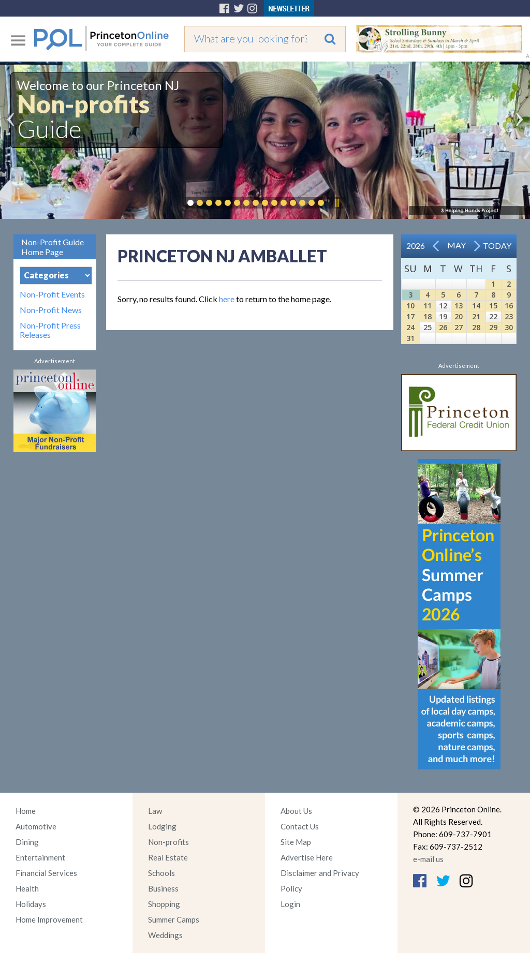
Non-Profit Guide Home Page (53, 247)
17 (410, 316)
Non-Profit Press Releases (50, 330)
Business (163, 888)
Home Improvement (49, 919)
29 (493, 327)
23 (509, 316)
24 (410, 327)
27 (459, 327)
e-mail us (428, 859)
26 (443, 327)
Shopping (164, 904)
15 (493, 306)
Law (155, 811)
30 (509, 327)
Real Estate (168, 857)
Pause (336, 203)
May (457, 245)
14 (476, 306)
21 (476, 316)
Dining (27, 842)
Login (290, 904)
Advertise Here (307, 857)
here (227, 299)
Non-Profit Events (52, 294)
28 (476, 327)
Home (26, 811)
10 (410, 306)
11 (428, 306)
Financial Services (46, 873)
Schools (161, 873)
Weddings (165, 935)
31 (410, 338)
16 (509, 306)
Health (27, 888)
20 (459, 316)
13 (459, 306)
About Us (296, 811)
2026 (416, 246)
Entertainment (40, 857)
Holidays (31, 904)
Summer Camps (174, 919)
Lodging (162, 826)
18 (428, 316)
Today (497, 246)
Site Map (296, 842)
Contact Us (300, 826)
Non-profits (168, 842)
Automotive (36, 826)
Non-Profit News (51, 310)
